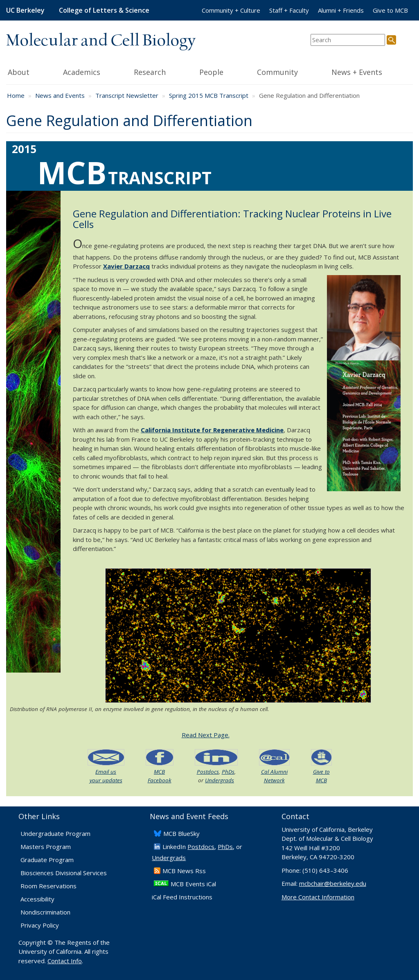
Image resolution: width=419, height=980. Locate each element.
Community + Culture (231, 10)
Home (16, 95)
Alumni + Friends (341, 10)
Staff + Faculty (289, 10)
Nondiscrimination (45, 912)
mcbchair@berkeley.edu (333, 883)
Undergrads (220, 780)
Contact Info (65, 961)
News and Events (60, 95)
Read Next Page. (206, 735)
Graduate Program (47, 860)
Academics (90, 71)
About (29, 71)
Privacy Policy (40, 925)
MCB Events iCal (193, 884)
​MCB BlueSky (181, 833)
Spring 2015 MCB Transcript (209, 95)
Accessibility (37, 899)
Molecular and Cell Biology (101, 41)
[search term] (348, 40)
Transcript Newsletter (127, 95)
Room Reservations (48, 886)
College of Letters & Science (104, 10)
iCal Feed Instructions (182, 897)
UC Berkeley (25, 10)
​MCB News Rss (184, 871)
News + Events (365, 71)
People (220, 71)
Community (286, 71)
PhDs (228, 772)
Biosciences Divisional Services (64, 873)
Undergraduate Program (55, 833)
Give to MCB (390, 10)
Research (158, 71)
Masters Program (46, 847)
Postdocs (208, 772)
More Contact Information (318, 897)
